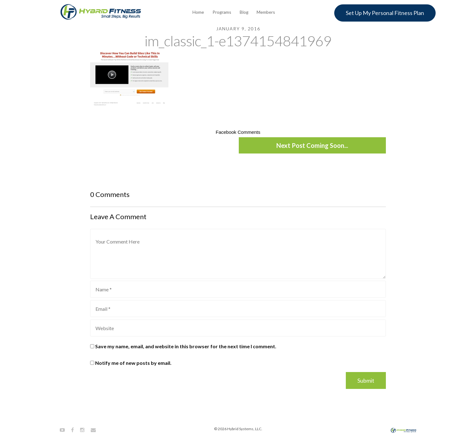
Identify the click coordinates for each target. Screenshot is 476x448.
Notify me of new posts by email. (133, 363)
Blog (244, 12)
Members (266, 12)
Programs (222, 12)
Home (198, 12)
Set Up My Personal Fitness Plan (385, 13)
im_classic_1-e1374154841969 (238, 41)
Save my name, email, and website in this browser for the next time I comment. (186, 346)
